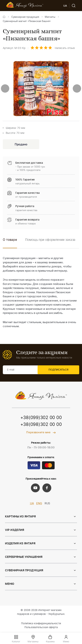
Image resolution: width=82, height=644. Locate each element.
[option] (50, 243)
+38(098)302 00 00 (41, 425)
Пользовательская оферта (41, 628)
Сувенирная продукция (25, 17)
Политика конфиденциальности (41, 624)
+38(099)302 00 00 (41, 418)
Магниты (50, 17)
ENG (39, 504)
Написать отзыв (65, 48)
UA (32, 504)
